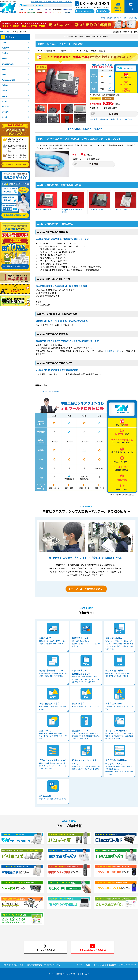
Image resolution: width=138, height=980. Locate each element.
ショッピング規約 (53, 965)
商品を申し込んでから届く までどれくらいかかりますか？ (17, 148)
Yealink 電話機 (54, 392)
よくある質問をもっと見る (16, 164)
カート (131, 9)
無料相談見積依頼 (118, 9)
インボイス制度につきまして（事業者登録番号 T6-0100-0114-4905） (51, 2)
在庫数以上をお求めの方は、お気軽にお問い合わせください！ (111, 119)
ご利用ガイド (103, 11)
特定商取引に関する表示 (13, 965)
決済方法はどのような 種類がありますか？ (15, 140)
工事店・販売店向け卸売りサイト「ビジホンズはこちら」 (119, 18)
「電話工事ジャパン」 (112, 351)
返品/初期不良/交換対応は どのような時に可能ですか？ (18, 156)
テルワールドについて (85, 11)
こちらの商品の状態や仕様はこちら (87, 129)
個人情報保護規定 (34, 965)
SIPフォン (9, 32)
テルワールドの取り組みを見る (87, 589)
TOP (2, 32)
